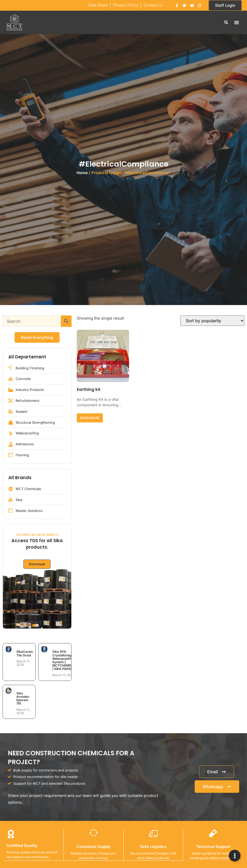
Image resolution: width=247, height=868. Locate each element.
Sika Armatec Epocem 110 (23, 698)
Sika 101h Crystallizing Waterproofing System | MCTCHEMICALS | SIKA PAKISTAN (65, 660)
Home (82, 173)
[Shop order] (212, 321)
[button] (226, 22)
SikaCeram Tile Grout (25, 653)
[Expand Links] (235, 856)
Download (37, 564)
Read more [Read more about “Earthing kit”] (90, 418)
